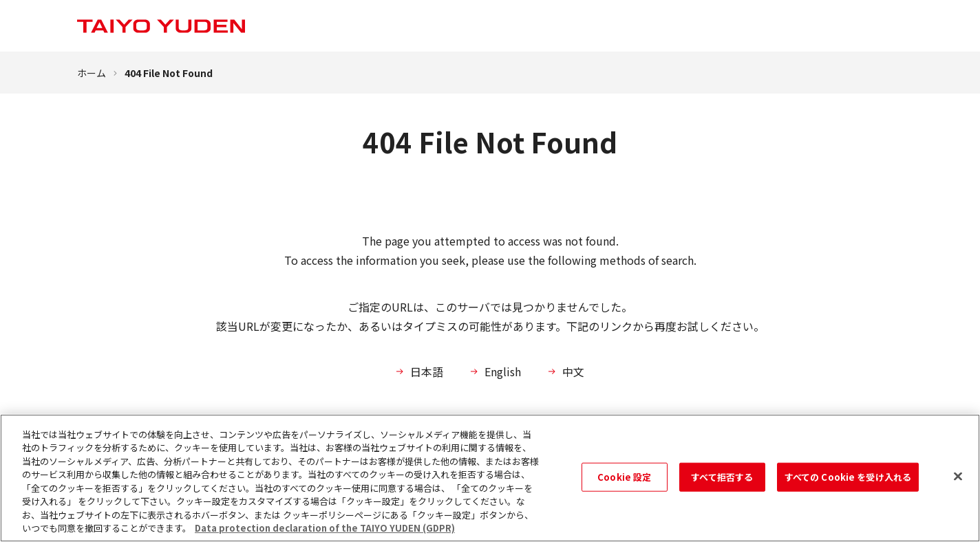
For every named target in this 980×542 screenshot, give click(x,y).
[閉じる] (958, 476)
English (503, 371)
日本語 (427, 371)
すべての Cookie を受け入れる (848, 477)
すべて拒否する (722, 477)
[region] (490, 478)
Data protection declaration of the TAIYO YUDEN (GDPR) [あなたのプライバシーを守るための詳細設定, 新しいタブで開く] (325, 528)
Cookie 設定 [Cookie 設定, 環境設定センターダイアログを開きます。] (624, 477)
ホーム (92, 73)
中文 (573, 371)
